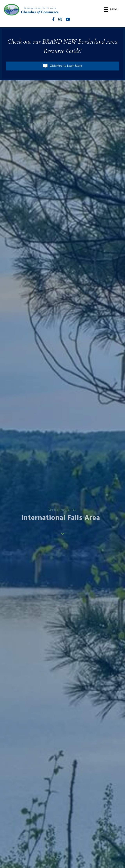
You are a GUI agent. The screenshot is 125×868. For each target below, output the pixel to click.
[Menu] (111, 10)
